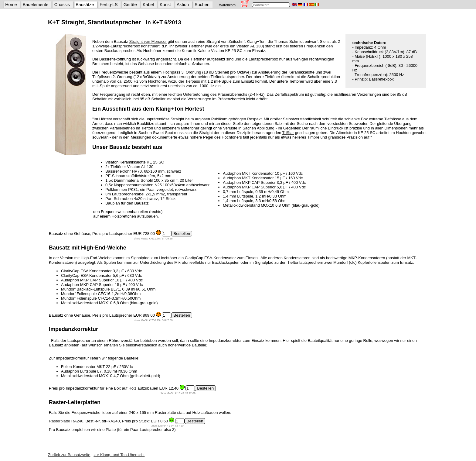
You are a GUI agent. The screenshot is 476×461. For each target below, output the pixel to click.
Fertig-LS (109, 5)
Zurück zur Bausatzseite (69, 455)
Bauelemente (36, 5)
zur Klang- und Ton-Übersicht (119, 455)
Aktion (183, 5)
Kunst (165, 5)
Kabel (148, 5)
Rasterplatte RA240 (66, 421)
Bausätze (85, 5)
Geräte (130, 5)
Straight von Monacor (148, 41)
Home (11, 5)
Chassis (62, 5)
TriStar (288, 133)
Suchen (202, 5)
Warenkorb (227, 5)
